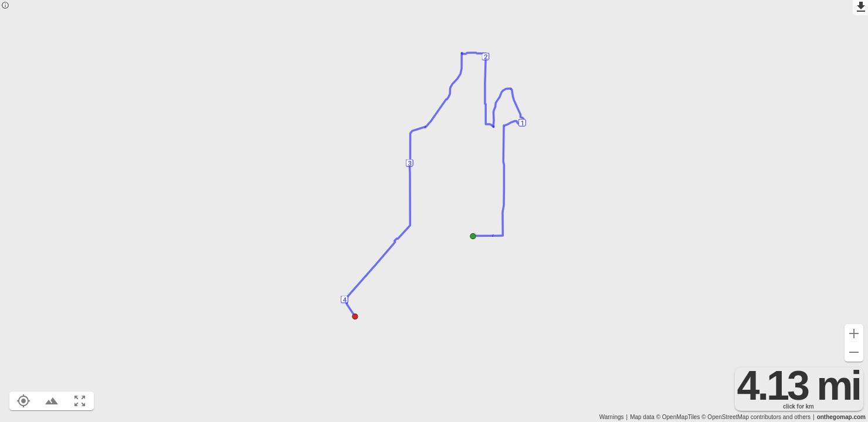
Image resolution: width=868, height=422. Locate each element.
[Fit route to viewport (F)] (80, 401)
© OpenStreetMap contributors (741, 417)
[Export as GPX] (860, 8)
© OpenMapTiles (678, 417)
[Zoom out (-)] (854, 352)
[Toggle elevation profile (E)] (52, 401)
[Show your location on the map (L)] (23, 401)
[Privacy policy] (5, 6)
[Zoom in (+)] (854, 333)
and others (797, 417)
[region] (434, 211)
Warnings (612, 417)
